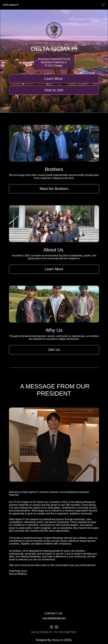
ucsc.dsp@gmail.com (54, 618)
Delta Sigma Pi (11, 5)
